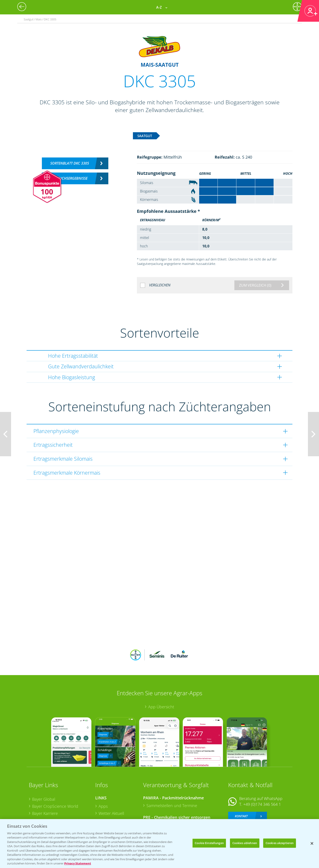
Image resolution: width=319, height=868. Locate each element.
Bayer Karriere (45, 784)
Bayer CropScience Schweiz (57, 798)
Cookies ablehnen (245, 843)
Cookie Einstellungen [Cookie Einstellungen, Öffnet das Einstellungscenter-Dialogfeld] (209, 843)
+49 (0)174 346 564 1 (262, 775)
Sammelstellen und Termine (172, 777)
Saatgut (105, 812)
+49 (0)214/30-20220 (262, 806)
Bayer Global (44, 770)
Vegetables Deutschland (54, 812)
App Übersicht (161, 678)
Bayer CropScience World (55, 777)
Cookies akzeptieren (280, 843)
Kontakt (241, 787)
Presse (38, 805)
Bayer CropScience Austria (56, 791)
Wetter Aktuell (111, 784)
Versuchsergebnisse (70, 178)
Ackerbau (107, 805)
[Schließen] (312, 843)
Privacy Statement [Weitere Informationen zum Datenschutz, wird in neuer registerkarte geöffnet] (78, 863)
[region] (159, 844)
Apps (103, 777)
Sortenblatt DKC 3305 (70, 163)
